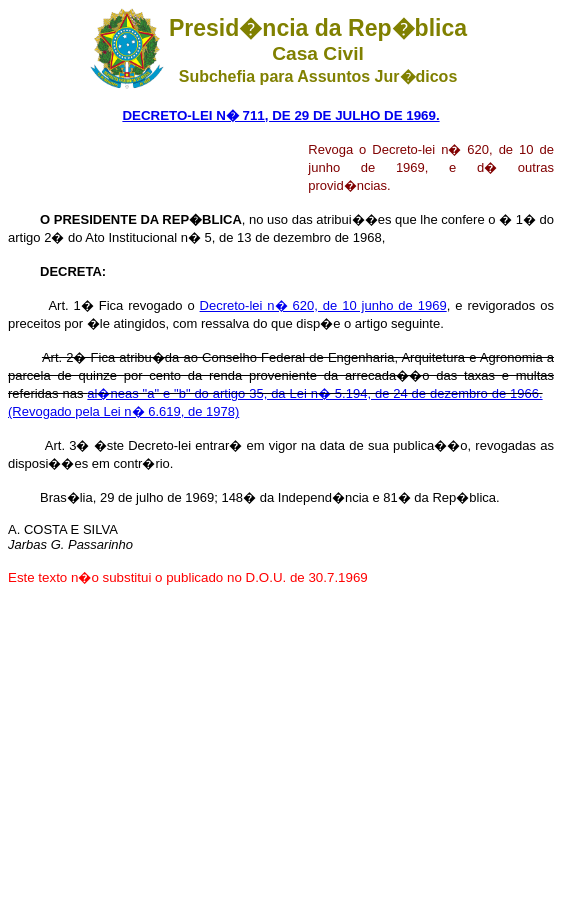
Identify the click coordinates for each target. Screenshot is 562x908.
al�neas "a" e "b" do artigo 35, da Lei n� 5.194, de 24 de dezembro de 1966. (314, 393)
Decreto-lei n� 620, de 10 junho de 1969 (323, 305)
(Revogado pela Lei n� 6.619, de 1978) (123, 411)
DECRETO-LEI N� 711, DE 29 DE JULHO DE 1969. (280, 115)
